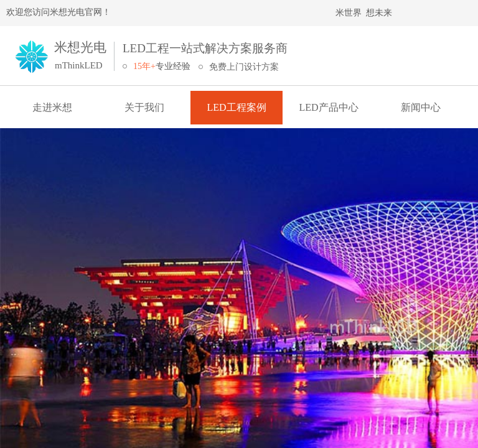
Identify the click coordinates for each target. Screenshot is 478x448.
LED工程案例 (236, 107)
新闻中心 (421, 107)
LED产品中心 (328, 107)
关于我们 (144, 107)
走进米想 (52, 107)
